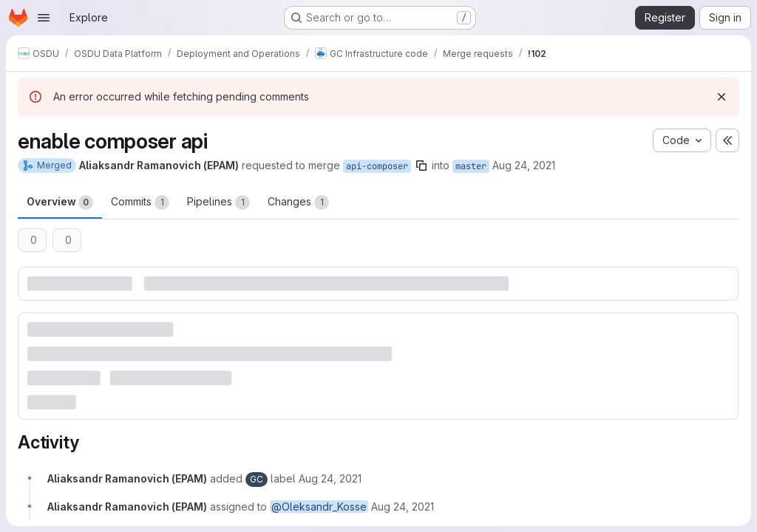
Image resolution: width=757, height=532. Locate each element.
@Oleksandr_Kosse (319, 507)
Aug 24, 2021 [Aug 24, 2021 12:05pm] (524, 165)
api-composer (377, 166)
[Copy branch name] (421, 166)
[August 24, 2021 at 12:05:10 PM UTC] (330, 478)
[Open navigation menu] (44, 18)
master (471, 166)
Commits (140, 202)
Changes (298, 202)
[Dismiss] (722, 97)
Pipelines (218, 202)
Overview (60, 202)
